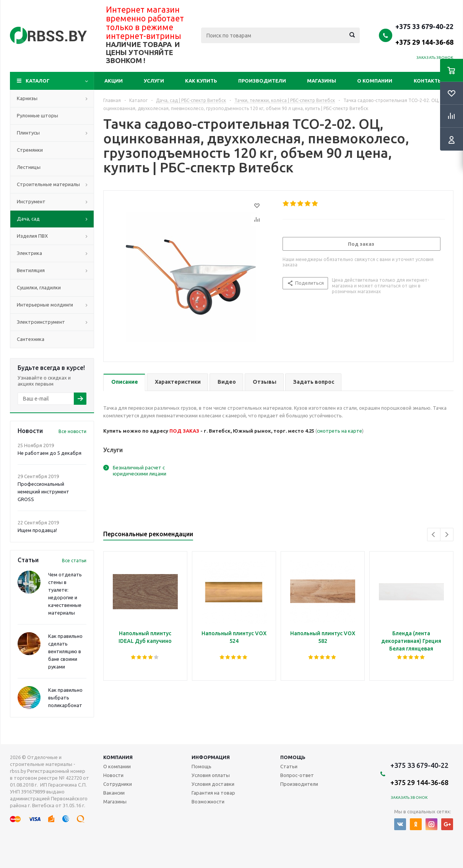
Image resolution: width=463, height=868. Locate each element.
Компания (118, 757)
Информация (211, 757)
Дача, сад (28, 219)
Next (447, 535)
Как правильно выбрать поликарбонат (65, 698)
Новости (113, 775)
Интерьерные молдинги (45, 305)
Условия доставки (213, 784)
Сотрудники (118, 784)
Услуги (154, 81)
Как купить (201, 81)
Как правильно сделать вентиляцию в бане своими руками (65, 651)
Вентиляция (31, 270)
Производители (262, 81)
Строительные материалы (48, 184)
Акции (114, 81)
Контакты (428, 81)
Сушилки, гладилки (39, 287)
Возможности (208, 801)
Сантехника (31, 339)
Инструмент (31, 201)
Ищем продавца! (37, 530)
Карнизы (27, 98)
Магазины (322, 81)
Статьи (289, 766)
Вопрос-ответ (297, 775)
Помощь (293, 757)
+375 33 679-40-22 (424, 34)
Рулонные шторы (37, 115)
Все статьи (74, 561)
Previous (434, 535)
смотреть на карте (340, 431)
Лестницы (29, 167)
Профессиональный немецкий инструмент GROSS (43, 492)
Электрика (29, 253)
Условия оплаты (211, 775)
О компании (375, 81)
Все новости (72, 431)
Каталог (38, 81)
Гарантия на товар (213, 793)
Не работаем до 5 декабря (50, 453)
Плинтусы (28, 133)
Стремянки (30, 150)
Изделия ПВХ (32, 236)
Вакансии (114, 793)
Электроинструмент (41, 322)
